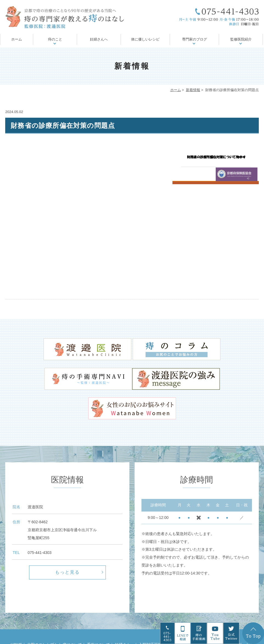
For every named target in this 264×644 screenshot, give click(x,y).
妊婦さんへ (99, 39)
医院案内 (140, 620)
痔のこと (55, 39)
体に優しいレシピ (145, 39)
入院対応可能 (150, 612)
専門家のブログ (195, 39)
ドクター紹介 (96, 620)
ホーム (17, 39)
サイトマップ (164, 620)
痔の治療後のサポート (230, 612)
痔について (72, 612)
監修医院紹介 (241, 39)
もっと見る (67, 539)
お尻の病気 (176, 612)
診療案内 (120, 620)
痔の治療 (198, 612)
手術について (98, 612)
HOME (16, 612)
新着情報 (193, 90)
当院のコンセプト (42, 612)
